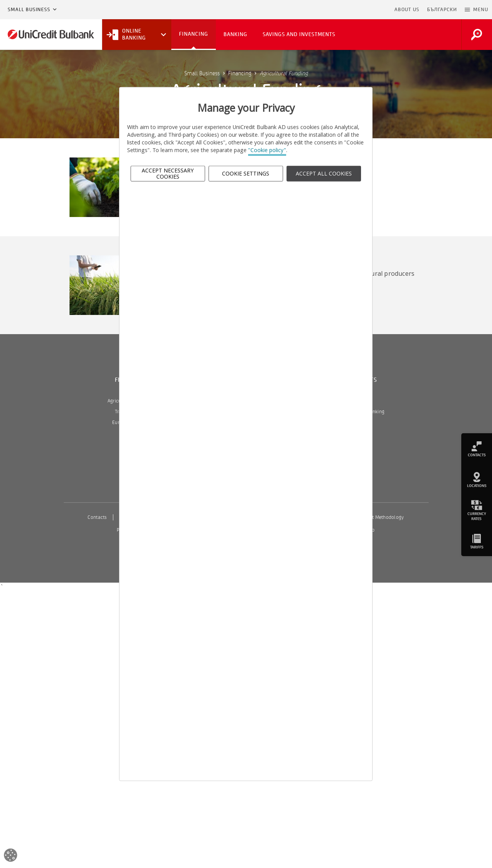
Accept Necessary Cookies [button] (168, 174)
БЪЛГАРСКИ (442, 10)
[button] (476, 10)
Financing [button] (194, 34)
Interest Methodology (381, 517)
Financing (240, 73)
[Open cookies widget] (11, 856)
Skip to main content (357, 10)
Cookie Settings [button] (246, 173)
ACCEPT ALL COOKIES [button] (324, 173)
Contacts (97, 517)
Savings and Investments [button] (299, 34)
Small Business (29, 10)
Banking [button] (235, 34)
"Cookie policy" (267, 150)
